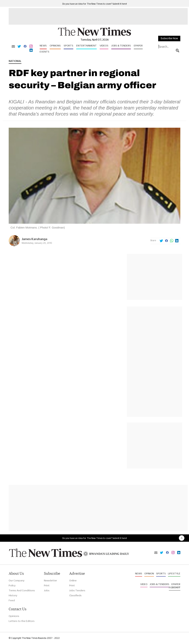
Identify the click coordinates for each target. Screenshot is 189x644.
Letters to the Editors (22, 621)
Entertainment (86, 46)
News (43, 46)
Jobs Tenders (77, 590)
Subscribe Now (169, 38)
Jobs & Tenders (121, 46)
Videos (104, 46)
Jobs (47, 590)
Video (144, 584)
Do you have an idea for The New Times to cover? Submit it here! (95, 4)
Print (47, 585)
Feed (12, 600)
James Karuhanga (34, 239)
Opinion (149, 573)
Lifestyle (174, 573)
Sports (68, 46)
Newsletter (50, 580)
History (13, 595)
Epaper (138, 46)
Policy (12, 585)
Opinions (55, 46)
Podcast (175, 587)
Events (44, 52)
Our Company (17, 580)
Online (73, 580)
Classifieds (75, 595)
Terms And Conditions (22, 590)
